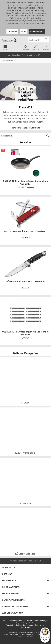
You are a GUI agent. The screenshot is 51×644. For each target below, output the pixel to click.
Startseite (36, 128)
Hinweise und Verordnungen (37, 621)
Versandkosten (9, 634)
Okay (24, 31)
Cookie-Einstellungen (17, 621)
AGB (5, 621)
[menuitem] (46, 47)
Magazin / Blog (22, 623)
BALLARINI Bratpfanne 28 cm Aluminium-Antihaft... (26, 183)
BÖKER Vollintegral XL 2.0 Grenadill (26, 282)
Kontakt (32, 623)
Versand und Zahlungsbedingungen (20, 625)
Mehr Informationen (35, 23)
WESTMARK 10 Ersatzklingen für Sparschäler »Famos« (26, 333)
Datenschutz (40, 625)
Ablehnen (12, 31)
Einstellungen (37, 31)
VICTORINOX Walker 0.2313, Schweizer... (26, 231)
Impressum (26, 627)
